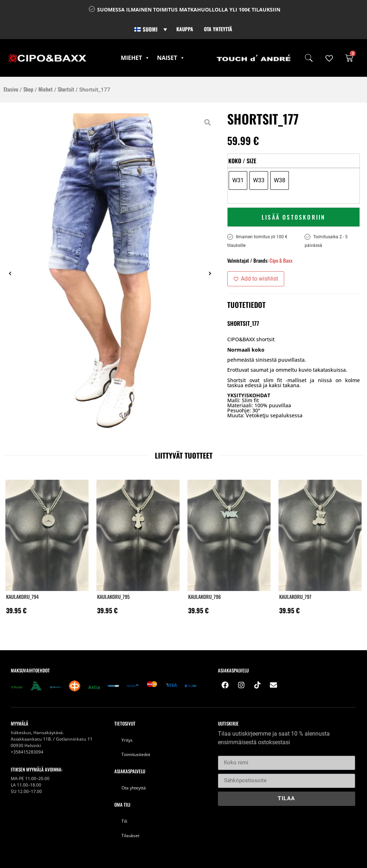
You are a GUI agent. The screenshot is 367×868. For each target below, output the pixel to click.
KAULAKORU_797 (295, 597)
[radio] (238, 180)
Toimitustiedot (136, 754)
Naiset (171, 58)
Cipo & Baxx (281, 260)
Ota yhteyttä (218, 29)
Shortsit (66, 89)
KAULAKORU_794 (22, 597)
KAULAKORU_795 (113, 597)
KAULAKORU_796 (204, 597)
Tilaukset (130, 836)
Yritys (127, 740)
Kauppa (185, 29)
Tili (124, 821)
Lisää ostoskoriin (294, 217)
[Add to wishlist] (256, 279)
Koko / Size (242, 161)
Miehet (135, 58)
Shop (28, 89)
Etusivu (11, 89)
